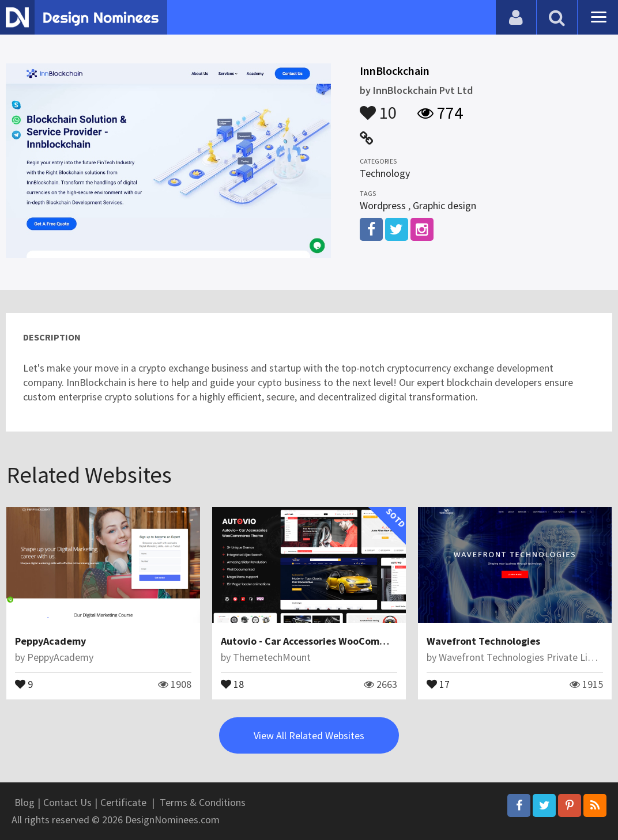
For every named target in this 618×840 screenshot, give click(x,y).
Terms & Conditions (203, 802)
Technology (385, 173)
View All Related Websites (309, 735)
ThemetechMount (272, 657)
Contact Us (67, 802)
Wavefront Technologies (483, 641)
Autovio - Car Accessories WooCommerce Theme (332, 641)
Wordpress (383, 205)
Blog (25, 802)
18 (232, 683)
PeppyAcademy (50, 641)
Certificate (123, 802)
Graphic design (444, 205)
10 (378, 107)
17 (438, 683)
